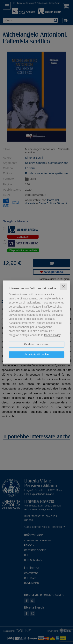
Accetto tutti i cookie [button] (36, 354)
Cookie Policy (52, 335)
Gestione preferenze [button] (36, 344)
